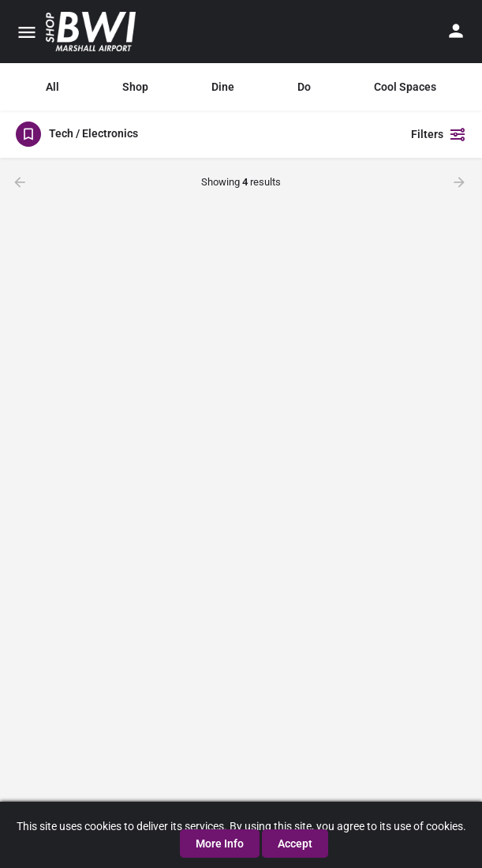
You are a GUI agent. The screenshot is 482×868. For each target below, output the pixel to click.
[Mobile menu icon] (27, 32)
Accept (295, 844)
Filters (439, 134)
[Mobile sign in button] (456, 31)
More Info (220, 844)
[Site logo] (93, 32)
